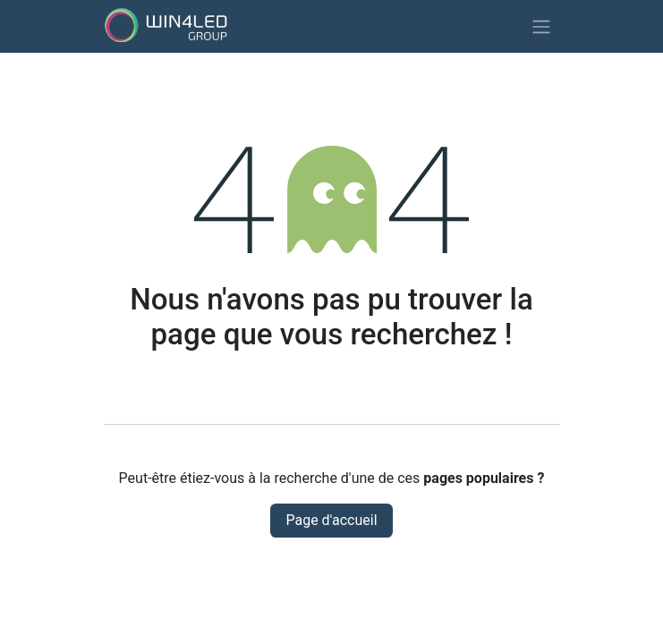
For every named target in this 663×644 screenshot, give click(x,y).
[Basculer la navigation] (541, 26)
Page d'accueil (331, 520)
